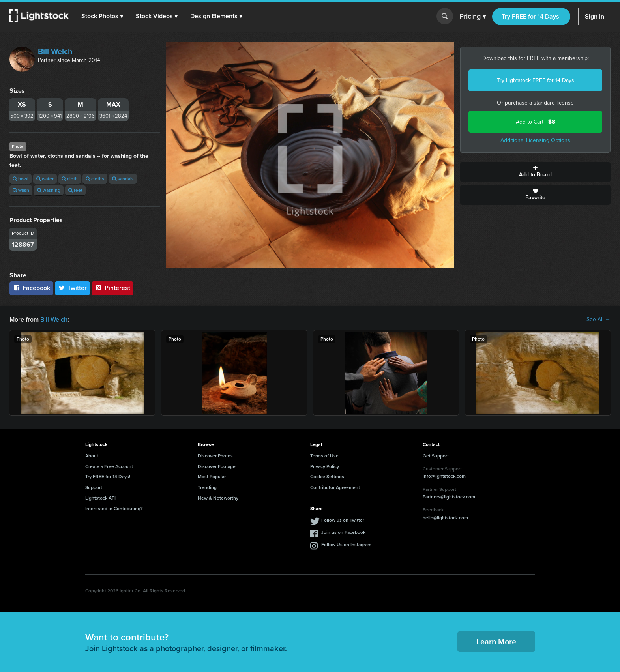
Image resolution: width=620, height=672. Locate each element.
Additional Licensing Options (535, 140)
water (45, 179)
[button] (102, 16)
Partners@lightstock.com (449, 497)
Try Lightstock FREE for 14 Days (536, 80)
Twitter (73, 288)
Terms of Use (324, 456)
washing (49, 190)
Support (94, 487)
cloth (70, 179)
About (92, 456)
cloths (95, 179)
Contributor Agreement (335, 487)
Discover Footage (217, 466)
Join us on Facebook (343, 532)
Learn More (496, 642)
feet (75, 190)
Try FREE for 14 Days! (531, 16)
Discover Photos (215, 456)
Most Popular (212, 477)
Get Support (436, 456)
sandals (123, 179)
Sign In (595, 16)
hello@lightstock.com (445, 518)
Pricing (473, 17)
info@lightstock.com (444, 476)
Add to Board (535, 172)
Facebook (31, 288)
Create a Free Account (109, 466)
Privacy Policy (325, 466)
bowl (21, 179)
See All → (598, 320)
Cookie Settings (327, 477)
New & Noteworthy (218, 498)
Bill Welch (55, 51)
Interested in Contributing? (114, 509)
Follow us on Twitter (343, 520)
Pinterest (112, 288)
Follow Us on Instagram (346, 545)
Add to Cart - (536, 122)
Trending (207, 487)
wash (21, 190)
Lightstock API (100, 498)
